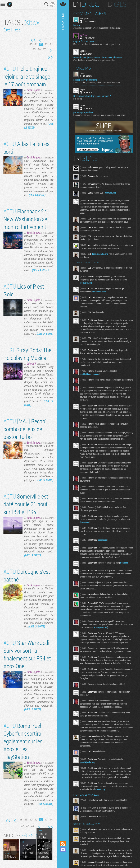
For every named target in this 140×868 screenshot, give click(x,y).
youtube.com (111, 193)
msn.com (124, 563)
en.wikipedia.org (87, 762)
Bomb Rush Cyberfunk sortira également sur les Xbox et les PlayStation (23, 741)
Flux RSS (63, 844)
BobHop (83, 51)
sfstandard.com (99, 292)
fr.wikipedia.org (101, 627)
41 (36, 44)
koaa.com (85, 522)
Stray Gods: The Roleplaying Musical (27, 354)
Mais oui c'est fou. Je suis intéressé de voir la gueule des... (97, 44)
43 (46, 44)
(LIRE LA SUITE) (37, 195)
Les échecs (78, 99)
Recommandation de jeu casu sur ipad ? (92, 96)
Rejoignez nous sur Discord (63, 850)
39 (51, 39)
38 (46, 39)
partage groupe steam (84, 112)
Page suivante (50, 50)
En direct (88, 4)
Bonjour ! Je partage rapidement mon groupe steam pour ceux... (100, 115)
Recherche (47, 4)
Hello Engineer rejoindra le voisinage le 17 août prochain (27, 76)
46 (39, 49)
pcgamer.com (86, 283)
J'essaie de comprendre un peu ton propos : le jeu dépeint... (98, 28)
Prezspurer (84, 18)
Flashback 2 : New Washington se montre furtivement (25, 219)
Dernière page (50, 57)
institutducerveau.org (90, 374)
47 (44, 49)
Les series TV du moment (85, 80)
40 (31, 44)
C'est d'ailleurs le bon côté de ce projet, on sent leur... (95, 60)
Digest (119, 4)
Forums (82, 68)
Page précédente (40, 40)
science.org (100, 789)
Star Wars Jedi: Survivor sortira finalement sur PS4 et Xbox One (27, 654)
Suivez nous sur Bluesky (63, 861)
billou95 (31, 363)
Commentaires (90, 13)
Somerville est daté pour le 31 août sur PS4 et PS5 (26, 504)
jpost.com (103, 540)
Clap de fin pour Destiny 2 (85, 41)
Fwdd (82, 73)
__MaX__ (84, 35)
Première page (33, 40)
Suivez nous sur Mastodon (63, 855)
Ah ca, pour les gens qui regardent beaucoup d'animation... (98, 82)
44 (51, 44)
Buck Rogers (33, 90)
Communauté (63, 417)
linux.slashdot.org (100, 254)
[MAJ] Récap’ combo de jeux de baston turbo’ (25, 429)
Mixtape (77, 25)
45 (34, 49)
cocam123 (84, 105)
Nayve (82, 89)
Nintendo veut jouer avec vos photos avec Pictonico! (98, 58)
